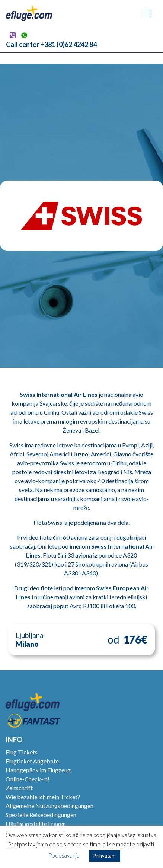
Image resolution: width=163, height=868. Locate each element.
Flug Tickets (22, 752)
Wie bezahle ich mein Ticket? (43, 797)
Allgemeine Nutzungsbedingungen (49, 806)
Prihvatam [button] (105, 856)
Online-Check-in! (28, 779)
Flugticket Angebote (32, 761)
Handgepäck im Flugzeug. (39, 770)
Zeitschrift (19, 788)
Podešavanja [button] (64, 855)
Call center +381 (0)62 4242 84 (51, 44)
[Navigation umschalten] (147, 13)
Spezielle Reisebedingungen (41, 815)
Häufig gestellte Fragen (36, 824)
